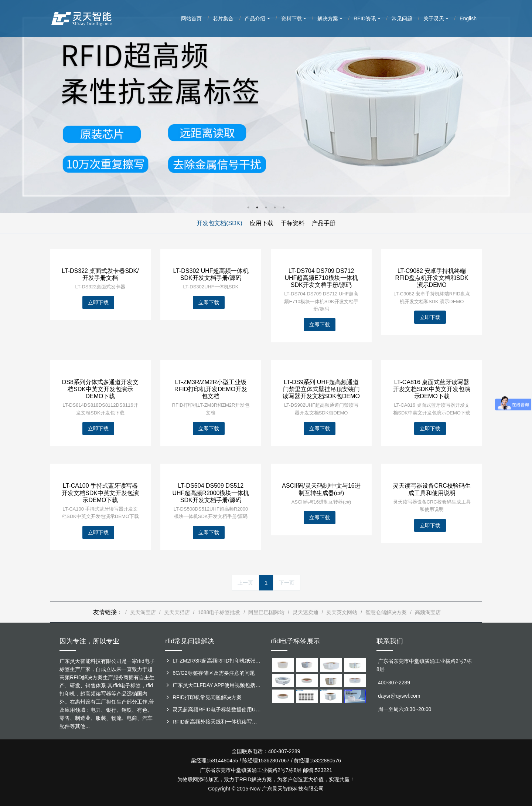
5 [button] (284, 207)
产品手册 (324, 223)
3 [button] (266, 207)
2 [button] (257, 207)
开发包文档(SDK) (219, 223)
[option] (266, 106)
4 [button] (275, 207)
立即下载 (98, 302)
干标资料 (293, 223)
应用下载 (262, 223)
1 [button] (248, 207)
